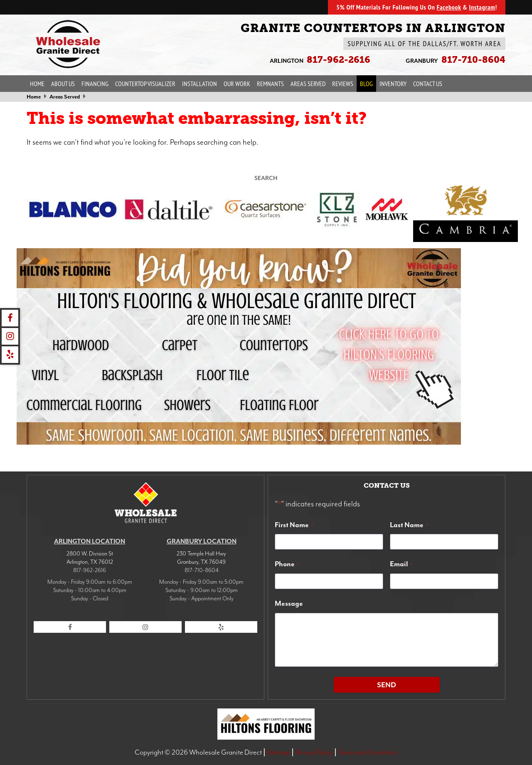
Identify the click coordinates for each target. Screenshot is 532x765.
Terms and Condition (368, 752)
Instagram (482, 7)
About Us (63, 84)
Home (37, 84)
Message (289, 603)
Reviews (343, 84)
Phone (287, 564)
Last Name (409, 525)
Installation (199, 84)
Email (401, 564)
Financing (95, 84)
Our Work (237, 84)
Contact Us (428, 84)
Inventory (393, 84)
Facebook (449, 7)
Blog (366, 84)
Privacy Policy (314, 752)
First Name (294, 525)
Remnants (270, 84)
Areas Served (308, 84)
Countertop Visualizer (145, 84)
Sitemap (278, 752)
